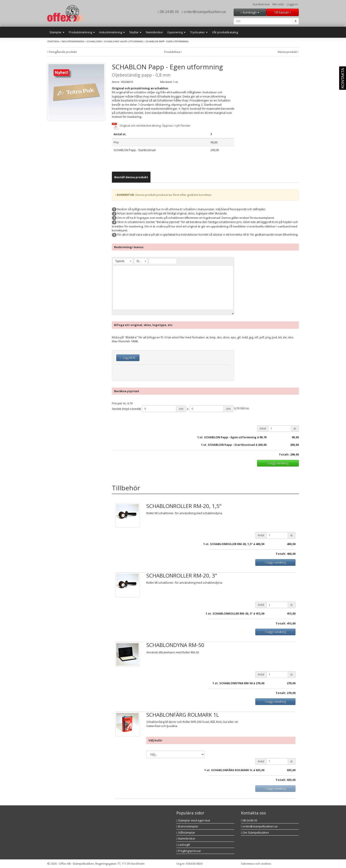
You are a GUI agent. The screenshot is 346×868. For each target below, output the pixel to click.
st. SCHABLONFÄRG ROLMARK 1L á (231, 770)
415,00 (260, 613)
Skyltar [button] (135, 32)
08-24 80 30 (168, 12)
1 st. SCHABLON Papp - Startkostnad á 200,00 (234, 445)
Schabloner (95, 41)
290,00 (294, 454)
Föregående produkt (62, 52)
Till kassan (282, 12)
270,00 (260, 683)
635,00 (260, 770)
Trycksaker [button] (199, 32)
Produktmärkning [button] (82, 32)
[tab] (131, 177)
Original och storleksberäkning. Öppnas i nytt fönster (151, 126)
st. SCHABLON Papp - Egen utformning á (229, 437)
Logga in (292, 4)
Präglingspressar (189, 851)
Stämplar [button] (57, 32)
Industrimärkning (73, 41)
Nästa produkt (288, 52)
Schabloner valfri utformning (124, 41)
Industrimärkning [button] (112, 32)
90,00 (295, 437)
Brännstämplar (187, 826)
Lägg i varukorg (278, 463)
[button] (123, 261)
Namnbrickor (154, 32)
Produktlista (173, 52)
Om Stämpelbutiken (255, 832)
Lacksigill (183, 845)
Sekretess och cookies (256, 864)
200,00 (294, 445)
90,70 (263, 437)
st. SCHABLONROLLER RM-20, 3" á (231, 613)
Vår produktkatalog (225, 32)
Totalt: (284, 454)
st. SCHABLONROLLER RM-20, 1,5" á (230, 544)
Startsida (53, 41)
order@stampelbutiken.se (204, 12)
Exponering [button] (177, 32)
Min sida (278, 4)
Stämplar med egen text (193, 820)
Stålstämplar (186, 832)
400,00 (260, 544)
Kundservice (261, 4)
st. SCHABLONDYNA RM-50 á (235, 683)
